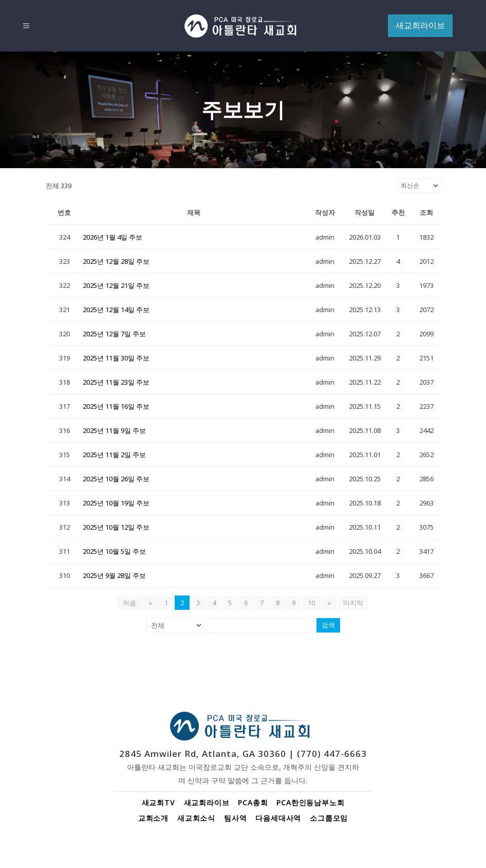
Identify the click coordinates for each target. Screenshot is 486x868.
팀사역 (235, 818)
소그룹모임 (329, 818)
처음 (129, 603)
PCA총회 (253, 802)
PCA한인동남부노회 (310, 802)
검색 (328, 625)
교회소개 (153, 818)
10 (311, 603)
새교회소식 (196, 818)
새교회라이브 (207, 802)
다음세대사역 (278, 818)
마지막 (353, 603)
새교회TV (158, 802)
